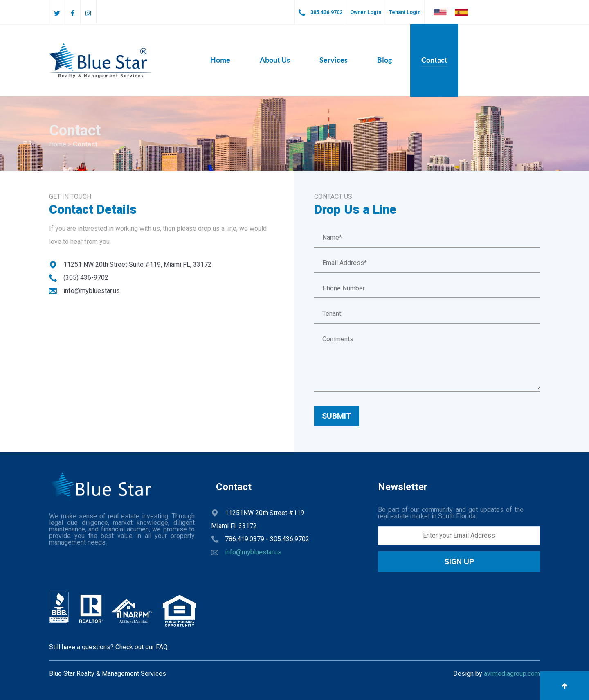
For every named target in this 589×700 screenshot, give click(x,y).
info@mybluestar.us (253, 552)
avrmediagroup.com (512, 674)
